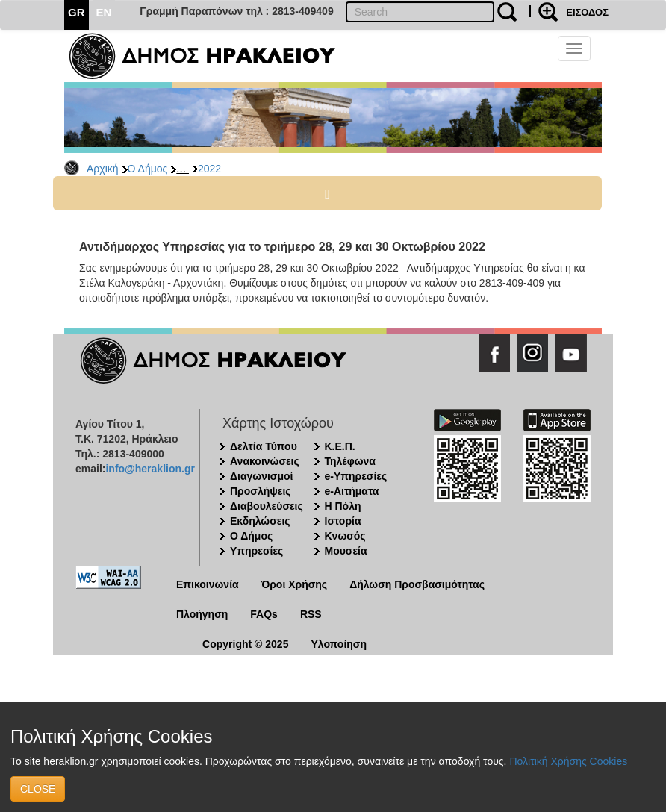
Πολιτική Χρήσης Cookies (568, 761)
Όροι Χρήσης (295, 584)
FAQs (264, 614)
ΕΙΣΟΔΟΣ (587, 12)
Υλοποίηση (339, 644)
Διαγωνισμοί (261, 476)
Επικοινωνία (208, 584)
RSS (311, 614)
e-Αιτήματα (352, 491)
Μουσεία (346, 551)
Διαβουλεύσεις (267, 506)
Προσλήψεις (261, 491)
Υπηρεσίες (256, 551)
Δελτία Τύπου (264, 446)
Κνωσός (345, 536)
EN (104, 12)
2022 (209, 169)
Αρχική (103, 169)
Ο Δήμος (148, 169)
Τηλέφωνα (350, 461)
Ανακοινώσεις (265, 461)
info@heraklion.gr (150, 469)
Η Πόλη (343, 506)
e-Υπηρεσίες (356, 476)
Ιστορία (343, 521)
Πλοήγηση (202, 614)
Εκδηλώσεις (260, 521)
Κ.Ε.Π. (340, 446)
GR (77, 12)
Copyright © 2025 (245, 644)
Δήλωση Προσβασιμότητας (417, 584)
